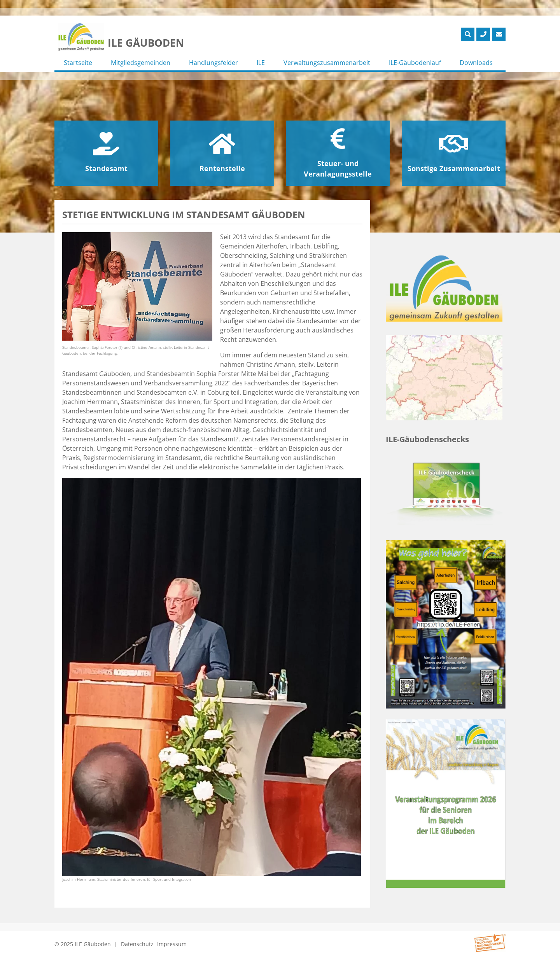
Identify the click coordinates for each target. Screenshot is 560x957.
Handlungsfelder (213, 63)
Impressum (172, 944)
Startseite (78, 63)
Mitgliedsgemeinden (141, 63)
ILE (261, 63)
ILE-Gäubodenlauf (415, 63)
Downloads (476, 63)
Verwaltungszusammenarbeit (327, 63)
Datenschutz (137, 944)
